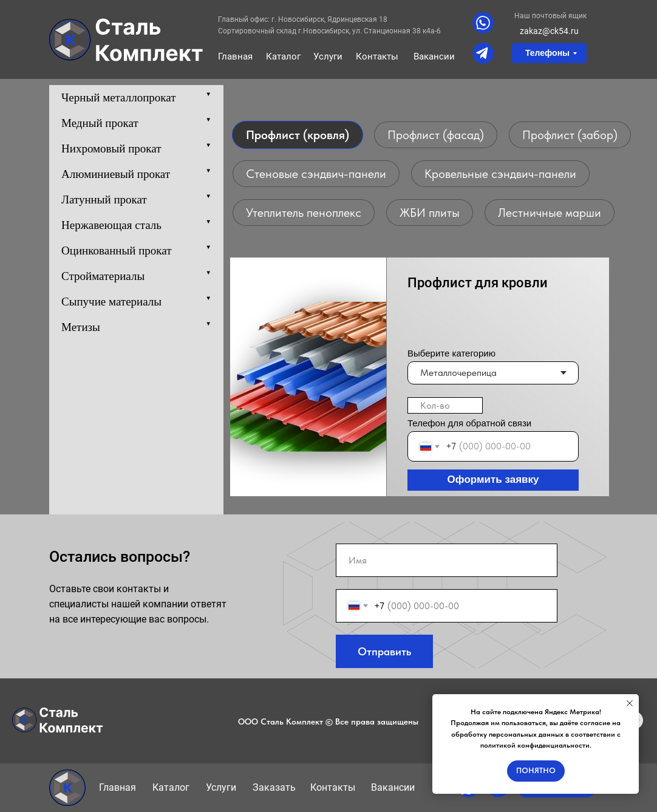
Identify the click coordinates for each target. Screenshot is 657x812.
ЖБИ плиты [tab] (430, 213)
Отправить (384, 651)
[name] (447, 560)
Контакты (377, 56)
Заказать (274, 787)
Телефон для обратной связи (469, 423)
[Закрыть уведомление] (630, 703)
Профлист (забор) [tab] (570, 135)
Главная (235, 56)
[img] (126, 40)
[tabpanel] (328, 375)
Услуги (328, 56)
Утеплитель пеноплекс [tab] (304, 213)
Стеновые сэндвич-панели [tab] (316, 174)
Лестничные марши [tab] (550, 213)
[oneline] (445, 405)
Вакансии (434, 56)
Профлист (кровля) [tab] (298, 135)
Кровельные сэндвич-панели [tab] (500, 174)
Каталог (283, 56)
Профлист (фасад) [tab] (436, 135)
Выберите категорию (451, 353)
